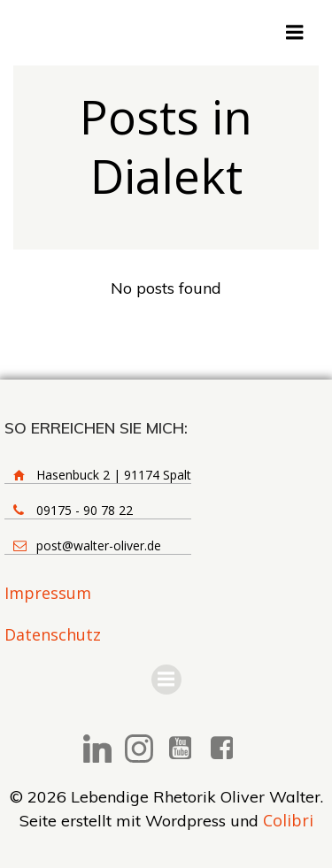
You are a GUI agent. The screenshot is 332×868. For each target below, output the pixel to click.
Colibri (288, 820)
